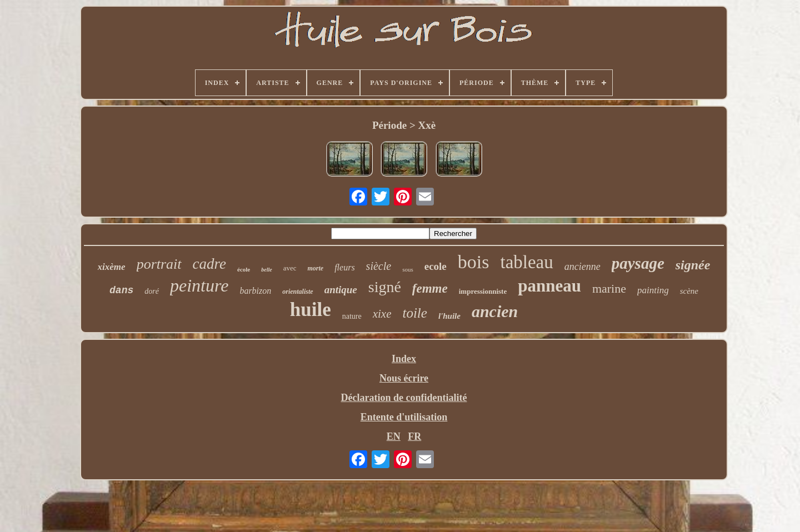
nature (352, 316)
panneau (549, 286)
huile (311, 310)
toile (414, 313)
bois (474, 262)
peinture (199, 285)
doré (152, 291)
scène (689, 291)
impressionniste (483, 291)
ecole (436, 266)
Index (404, 359)
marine (609, 288)
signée (693, 265)
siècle (379, 266)
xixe (382, 314)
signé (385, 287)
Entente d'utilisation (404, 417)
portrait (159, 264)
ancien (495, 311)
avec (290, 268)
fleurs (344, 267)
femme (430, 288)
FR (414, 436)
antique (341, 290)
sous (408, 269)
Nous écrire (404, 378)
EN (394, 436)
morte (315, 268)
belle (266, 270)
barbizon (255, 291)
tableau (526, 262)
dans (121, 290)
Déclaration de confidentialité (404, 398)
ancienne (582, 267)
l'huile (449, 316)
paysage (638, 263)
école (244, 269)
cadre (209, 264)
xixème (112, 267)
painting (653, 290)
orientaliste (297, 292)
